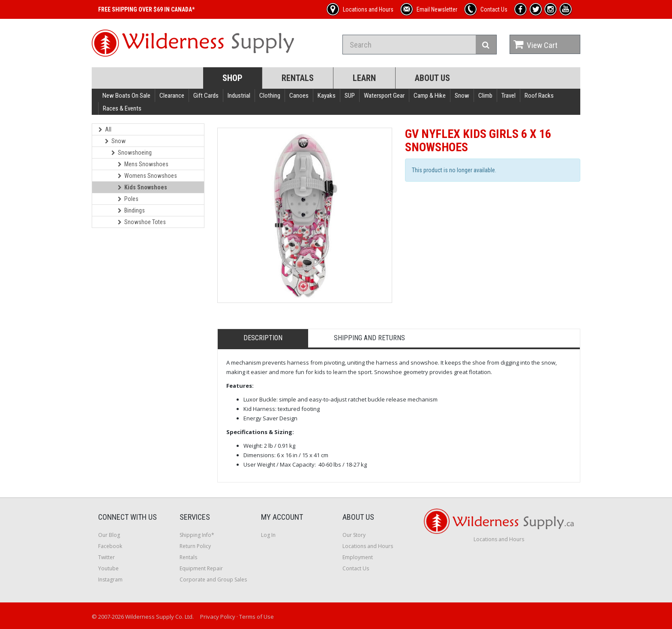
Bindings (131, 210)
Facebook (110, 546)
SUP (350, 96)
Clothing (270, 96)
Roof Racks (539, 96)
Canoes (299, 96)
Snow (462, 96)
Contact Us (356, 568)
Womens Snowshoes (147, 176)
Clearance (172, 96)
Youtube (108, 568)
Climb (485, 96)
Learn (364, 78)
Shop (232, 78)
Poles (128, 199)
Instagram (110, 580)
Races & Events (122, 108)
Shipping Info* (197, 535)
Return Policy (195, 546)
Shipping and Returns (369, 338)
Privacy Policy (218, 617)
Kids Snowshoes (142, 187)
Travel (508, 96)
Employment (358, 557)
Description (263, 338)
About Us (432, 78)
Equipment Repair (201, 568)
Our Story (354, 535)
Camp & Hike (430, 96)
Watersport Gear (384, 96)
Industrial (239, 96)
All (105, 129)
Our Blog (109, 535)
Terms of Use (256, 617)
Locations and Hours (368, 546)
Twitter (106, 557)
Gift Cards (206, 96)
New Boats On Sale (126, 96)
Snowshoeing (132, 153)
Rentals (298, 78)
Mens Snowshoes (143, 164)
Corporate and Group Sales (213, 580)
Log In (268, 535)
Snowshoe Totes (142, 222)
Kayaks (327, 96)
